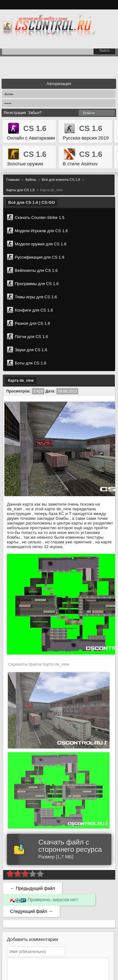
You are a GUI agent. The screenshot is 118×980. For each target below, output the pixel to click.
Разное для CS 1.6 (28, 323)
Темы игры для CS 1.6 (32, 297)
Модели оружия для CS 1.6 (37, 244)
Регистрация (15, 113)
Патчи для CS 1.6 (27, 336)
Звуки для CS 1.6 (27, 350)
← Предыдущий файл (33, 888)
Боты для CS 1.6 (27, 363)
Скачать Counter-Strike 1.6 (36, 217)
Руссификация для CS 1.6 (36, 257)
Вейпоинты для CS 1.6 (32, 270)
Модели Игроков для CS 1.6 (37, 231)
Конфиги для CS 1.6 (30, 310)
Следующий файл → (31, 911)
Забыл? (35, 113)
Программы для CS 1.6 (33, 284)
